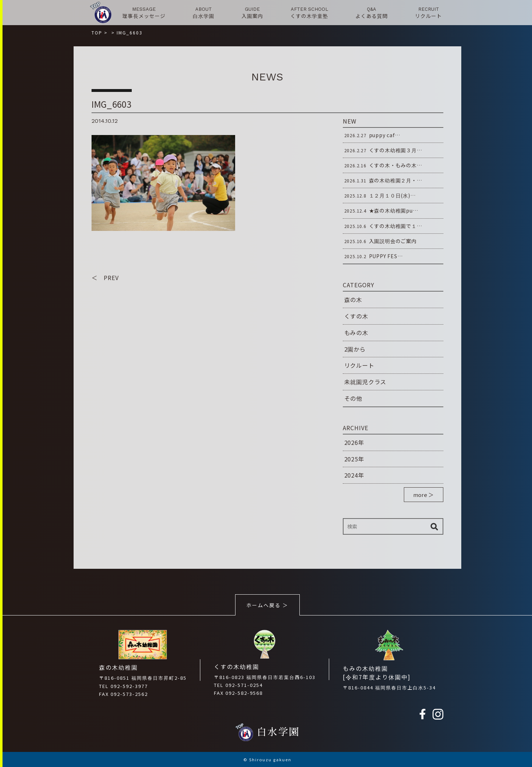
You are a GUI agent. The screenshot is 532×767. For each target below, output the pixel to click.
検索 (434, 526)
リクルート (359, 365)
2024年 (354, 475)
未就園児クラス (365, 382)
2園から (355, 349)
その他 (353, 398)
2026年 (354, 442)
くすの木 (356, 316)
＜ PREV (105, 278)
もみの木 (356, 333)
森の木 (353, 299)
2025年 (354, 459)
